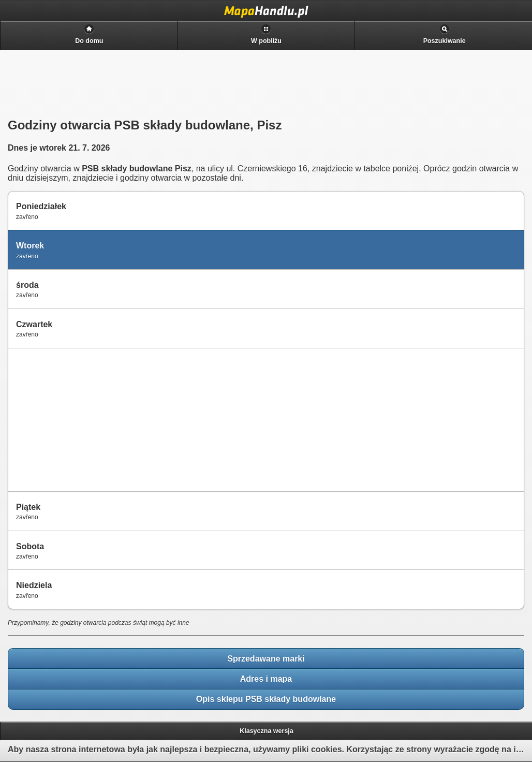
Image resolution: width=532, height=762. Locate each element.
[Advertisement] (88, 419)
